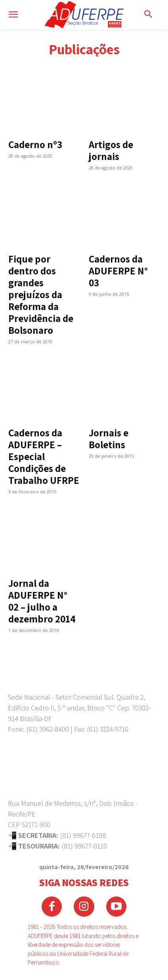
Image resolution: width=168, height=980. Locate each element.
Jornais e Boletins (109, 439)
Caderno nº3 (35, 144)
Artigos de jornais (111, 150)
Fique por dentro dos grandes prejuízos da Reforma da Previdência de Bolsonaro (41, 294)
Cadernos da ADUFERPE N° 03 (118, 271)
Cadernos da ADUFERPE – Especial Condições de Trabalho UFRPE (44, 456)
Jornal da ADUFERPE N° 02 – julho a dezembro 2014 (42, 601)
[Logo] (84, 15)
